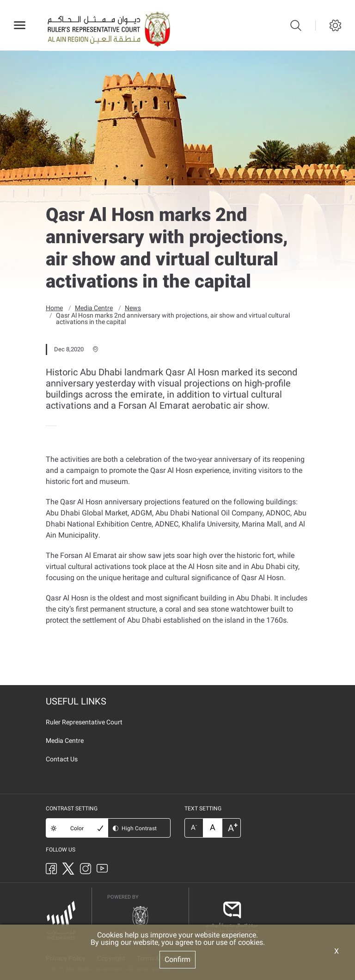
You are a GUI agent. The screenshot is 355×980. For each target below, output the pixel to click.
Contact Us (62, 759)
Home (54, 307)
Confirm (177, 959)
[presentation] (49, 425)
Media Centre (94, 307)
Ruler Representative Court (84, 722)
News (133, 307)
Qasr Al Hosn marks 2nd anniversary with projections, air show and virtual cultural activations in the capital (173, 318)
